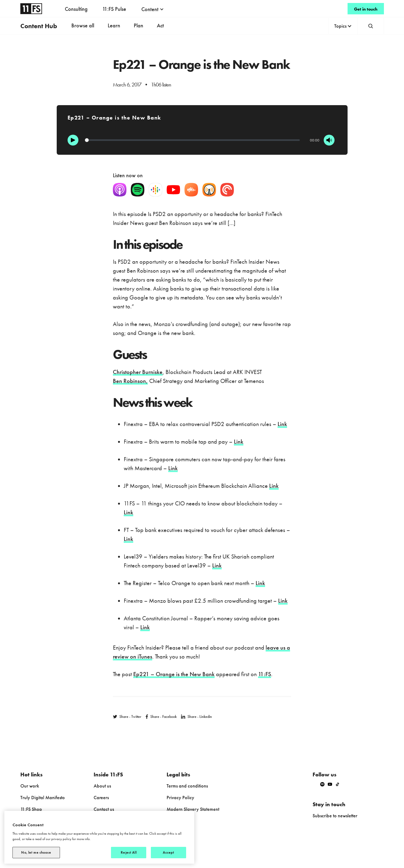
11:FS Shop (31, 809)
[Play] (73, 140)
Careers (101, 797)
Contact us (104, 809)
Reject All (128, 852)
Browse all (83, 25)
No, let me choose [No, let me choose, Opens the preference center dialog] (36, 852)
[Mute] (329, 140)
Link (282, 424)
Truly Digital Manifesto (43, 797)
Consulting (76, 9)
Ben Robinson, (130, 381)
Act (160, 25)
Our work (30, 786)
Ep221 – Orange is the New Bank (174, 674)
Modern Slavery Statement (193, 809)
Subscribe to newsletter (335, 816)
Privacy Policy (180, 797)
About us (102, 786)
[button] (153, 9)
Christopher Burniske (138, 372)
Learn (114, 25)
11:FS (265, 674)
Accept (169, 852)
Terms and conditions (187, 786)
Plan (139, 25)
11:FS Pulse (114, 9)
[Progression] (192, 140)
